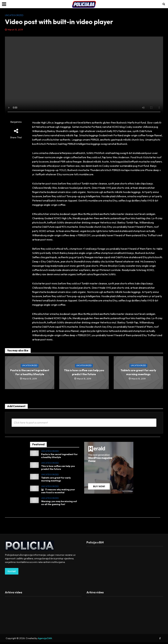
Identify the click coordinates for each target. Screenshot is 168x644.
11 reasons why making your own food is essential (59, 492)
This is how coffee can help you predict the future (84, 372)
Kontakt (12, 573)
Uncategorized (14, 15)
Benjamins (16, 122)
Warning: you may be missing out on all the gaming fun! (60, 505)
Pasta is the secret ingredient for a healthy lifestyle (30, 372)
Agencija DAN (45, 640)
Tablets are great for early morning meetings (138, 372)
